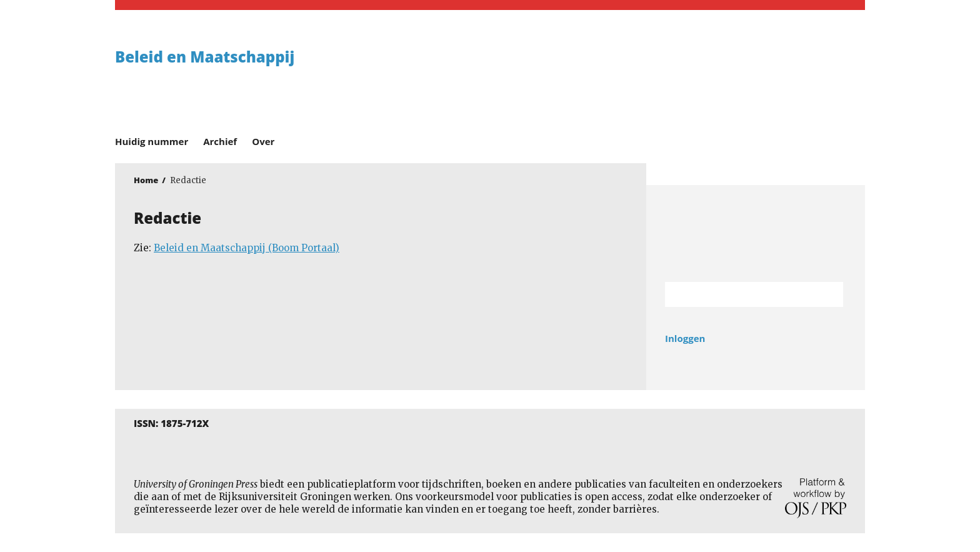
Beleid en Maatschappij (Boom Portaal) (247, 248)
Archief (220, 141)
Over (263, 141)
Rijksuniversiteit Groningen (756, 233)
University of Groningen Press (671, 76)
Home (146, 180)
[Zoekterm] (738, 294)
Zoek (827, 294)
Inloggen (685, 338)
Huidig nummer (152, 141)
